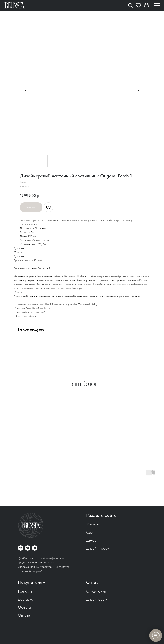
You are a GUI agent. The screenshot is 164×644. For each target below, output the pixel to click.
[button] (130, 5)
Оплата (24, 615)
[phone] (21, 548)
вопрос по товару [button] (123, 220)
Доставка (26, 599)
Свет (90, 532)
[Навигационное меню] (157, 5)
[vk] (28, 548)
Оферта (24, 607)
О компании (96, 591)
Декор (91, 540)
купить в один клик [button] (46, 220)
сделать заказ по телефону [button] (75, 220)
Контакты (25, 591)
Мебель (92, 524)
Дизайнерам (97, 599)
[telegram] (35, 548)
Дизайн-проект (99, 548)
